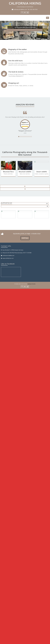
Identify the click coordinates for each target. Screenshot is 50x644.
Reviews (22, 33)
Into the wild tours (15, 61)
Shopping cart (14, 83)
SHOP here (25, 238)
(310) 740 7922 (34, 9)
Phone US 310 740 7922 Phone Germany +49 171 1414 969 (17, 253)
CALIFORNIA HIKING (25, 3)
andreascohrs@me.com (20, 9)
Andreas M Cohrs (32, 284)
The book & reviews (16, 72)
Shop (28, 33)
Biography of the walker (18, 49)
